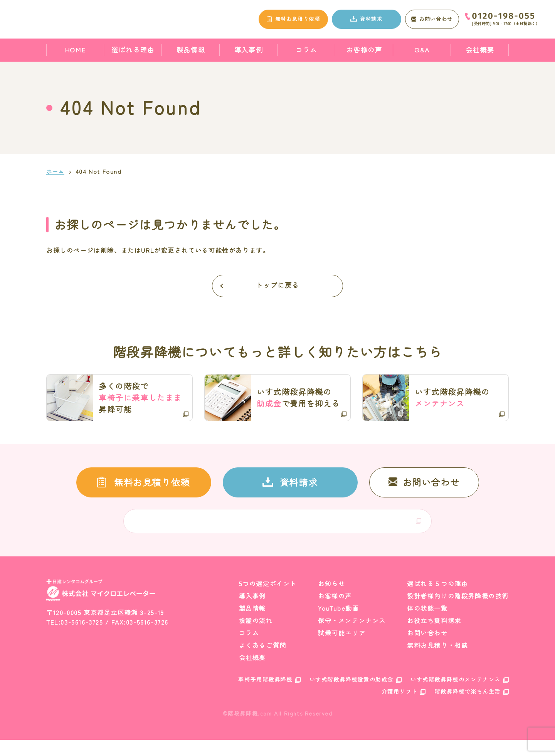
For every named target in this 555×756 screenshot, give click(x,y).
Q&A (422, 50)
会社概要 (480, 50)
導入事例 (249, 50)
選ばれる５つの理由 (437, 600)
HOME (75, 50)
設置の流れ (256, 637)
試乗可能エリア (342, 649)
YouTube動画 (338, 625)
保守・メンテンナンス (352, 637)
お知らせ (331, 600)
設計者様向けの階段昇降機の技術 (458, 612)
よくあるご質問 (263, 662)
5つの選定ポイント (268, 600)
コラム (306, 50)
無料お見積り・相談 (437, 662)
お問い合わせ (427, 649)
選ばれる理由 (133, 50)
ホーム (56, 171)
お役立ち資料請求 (434, 637)
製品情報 (191, 50)
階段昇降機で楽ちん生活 (468, 708)
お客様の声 (364, 50)
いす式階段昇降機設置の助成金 (351, 696)
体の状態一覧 (427, 625)
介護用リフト (400, 708)
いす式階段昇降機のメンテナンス (456, 696)
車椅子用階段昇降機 (265, 696)
